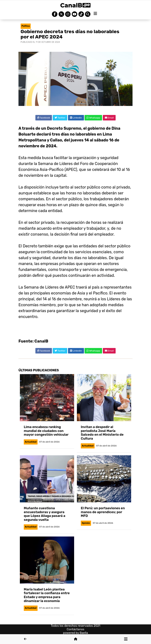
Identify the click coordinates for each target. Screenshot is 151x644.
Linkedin (76, 118)
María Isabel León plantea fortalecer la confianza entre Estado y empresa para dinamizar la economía (47, 595)
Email (109, 118)
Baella (84, 633)
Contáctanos (75, 629)
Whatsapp (93, 118)
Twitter (60, 118)
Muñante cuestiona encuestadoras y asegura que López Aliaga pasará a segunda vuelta (45, 514)
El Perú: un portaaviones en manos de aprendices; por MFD (103, 512)
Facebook (44, 118)
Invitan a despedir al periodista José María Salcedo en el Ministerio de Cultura (102, 433)
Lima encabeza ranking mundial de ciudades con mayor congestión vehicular (46, 431)
